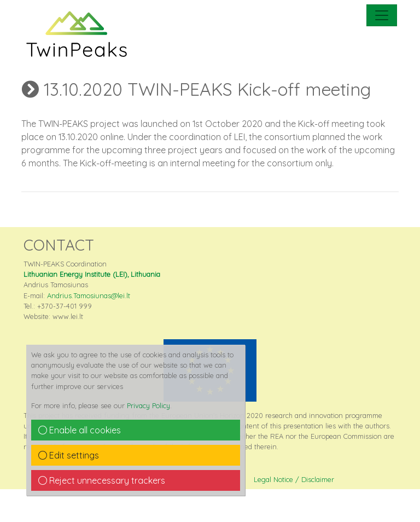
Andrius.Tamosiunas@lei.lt (89, 295)
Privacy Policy (148, 405)
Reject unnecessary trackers (102, 480)
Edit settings (69, 455)
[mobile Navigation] (382, 15)
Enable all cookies (80, 430)
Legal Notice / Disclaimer (294, 479)
